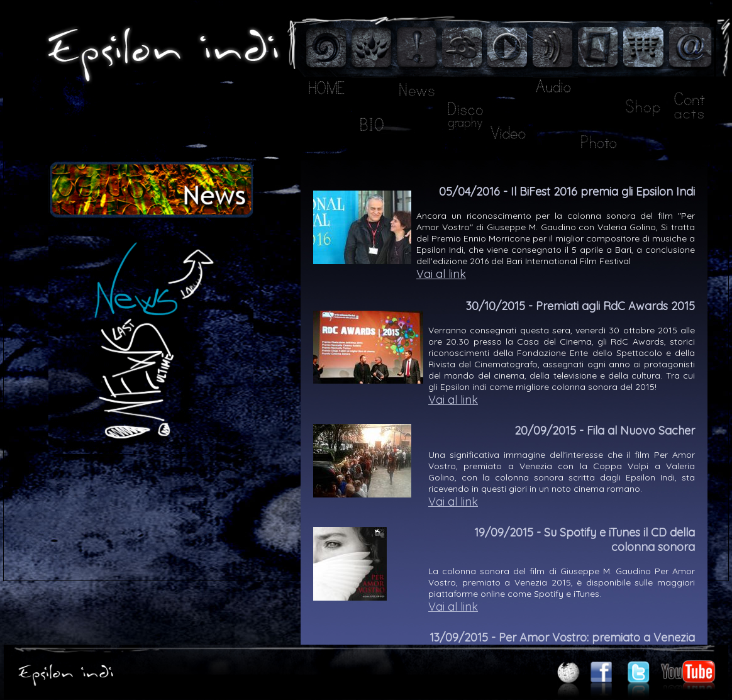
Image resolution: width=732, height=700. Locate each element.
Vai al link (441, 274)
